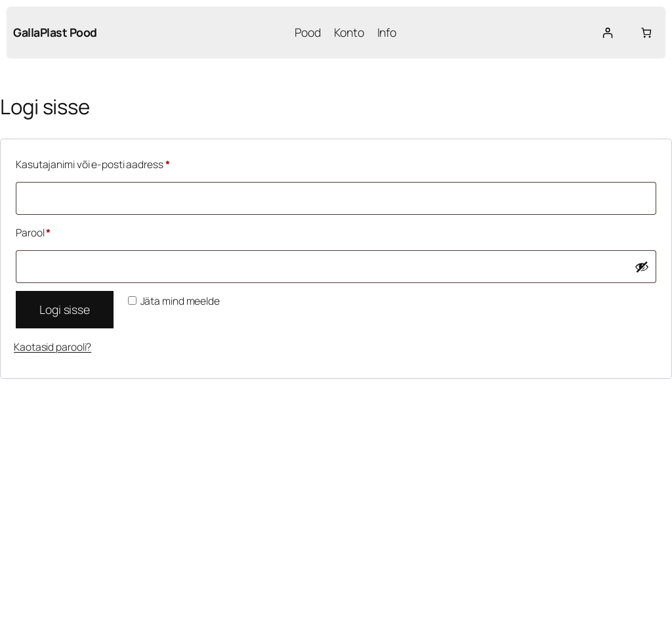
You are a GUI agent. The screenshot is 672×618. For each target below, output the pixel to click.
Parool (50, 231)
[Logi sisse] (607, 33)
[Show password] (642, 267)
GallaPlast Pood (55, 32)
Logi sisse (65, 309)
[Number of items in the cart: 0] (646, 33)
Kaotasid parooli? (52, 347)
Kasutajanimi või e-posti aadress (109, 163)
